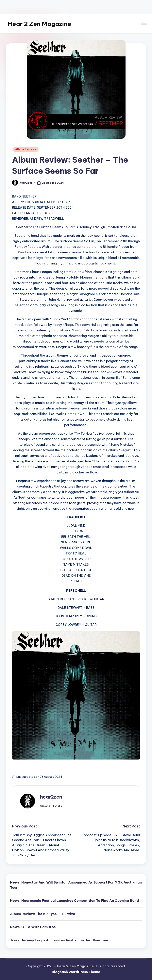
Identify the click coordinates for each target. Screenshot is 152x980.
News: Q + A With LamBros (33, 927)
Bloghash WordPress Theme (76, 972)
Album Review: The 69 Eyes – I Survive (43, 914)
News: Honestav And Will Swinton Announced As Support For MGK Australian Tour (76, 885)
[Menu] (144, 24)
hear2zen (51, 797)
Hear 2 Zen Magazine (40, 24)
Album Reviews (26, 149)
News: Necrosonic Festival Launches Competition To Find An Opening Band (75, 901)
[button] (51, 806)
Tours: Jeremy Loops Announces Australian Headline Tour (59, 940)
